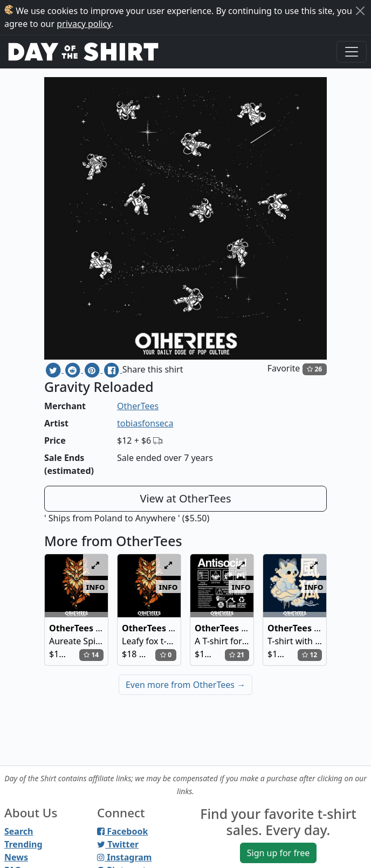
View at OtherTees (185, 498)
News (16, 857)
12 (310, 655)
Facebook (122, 831)
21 (237, 655)
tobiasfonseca (145, 423)
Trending (23, 844)
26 (314, 369)
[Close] (360, 11)
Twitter (118, 844)
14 (91, 655)
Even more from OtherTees (185, 685)
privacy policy (84, 24)
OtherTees (138, 406)
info (96, 587)
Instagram (124, 857)
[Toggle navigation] (352, 52)
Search (19, 831)
